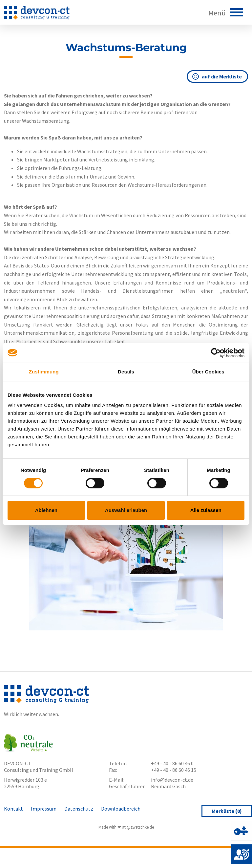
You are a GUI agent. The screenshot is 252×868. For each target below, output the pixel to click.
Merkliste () (227, 811)
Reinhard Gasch (168, 786)
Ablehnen (46, 510)
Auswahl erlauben (126, 510)
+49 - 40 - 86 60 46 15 (174, 770)
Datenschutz (79, 809)
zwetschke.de (142, 827)
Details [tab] (126, 372)
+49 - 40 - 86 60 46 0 (172, 763)
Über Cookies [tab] (208, 372)
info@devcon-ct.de (172, 780)
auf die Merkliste (217, 76)
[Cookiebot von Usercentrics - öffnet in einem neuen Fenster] (216, 353)
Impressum (44, 809)
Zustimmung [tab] (44, 372)
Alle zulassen (206, 510)
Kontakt (13, 809)
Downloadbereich (121, 809)
